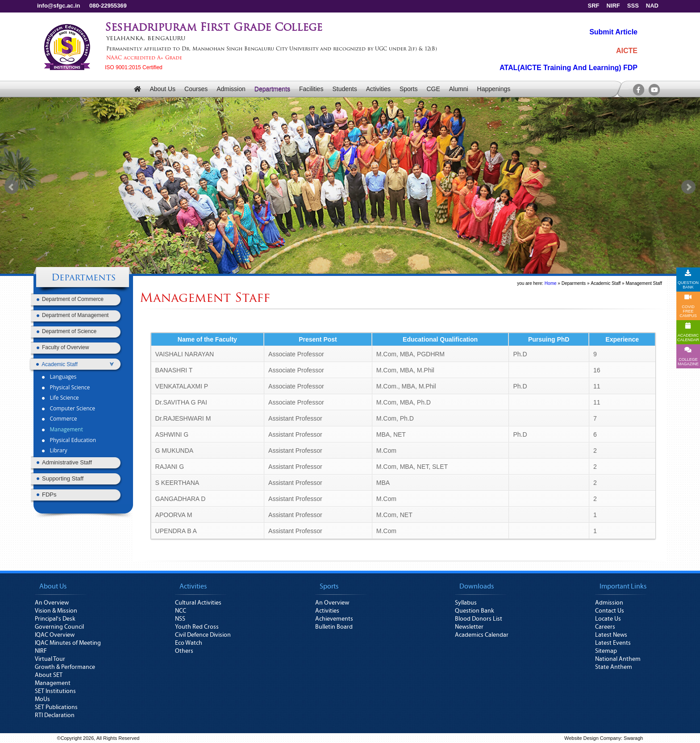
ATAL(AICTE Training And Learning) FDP (569, 68)
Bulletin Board (334, 627)
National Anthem (618, 659)
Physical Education (73, 440)
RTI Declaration (55, 715)
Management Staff (644, 283)
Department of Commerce (73, 299)
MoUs (42, 699)
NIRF (613, 6)
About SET (49, 675)
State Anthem (614, 667)
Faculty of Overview (65, 347)
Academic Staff (606, 283)
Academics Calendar (482, 635)
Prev (12, 187)
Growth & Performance (65, 667)
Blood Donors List (479, 619)
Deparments (574, 283)
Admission (231, 89)
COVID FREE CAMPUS (688, 306)
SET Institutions (55, 691)
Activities (378, 89)
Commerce (63, 419)
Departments (272, 89)
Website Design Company (593, 738)
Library (58, 450)
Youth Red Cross (197, 627)
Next (688, 187)
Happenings (494, 89)
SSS (633, 6)
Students (344, 89)
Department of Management (75, 315)
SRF (593, 6)
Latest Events (613, 643)
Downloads (477, 586)
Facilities (311, 89)
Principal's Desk (55, 619)
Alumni (459, 89)
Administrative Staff (67, 462)
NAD (652, 6)
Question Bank (475, 611)
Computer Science (72, 408)
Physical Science (70, 387)
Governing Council (59, 627)
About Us (162, 89)
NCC (181, 611)
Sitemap (606, 651)
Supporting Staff (63, 478)
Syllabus (466, 603)
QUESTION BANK (688, 280)
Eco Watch (189, 643)
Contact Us (610, 611)
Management (66, 429)
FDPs (49, 495)
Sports (408, 89)
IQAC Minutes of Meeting (68, 643)
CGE (433, 89)
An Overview (52, 603)
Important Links (623, 586)
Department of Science (69, 331)
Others (184, 651)
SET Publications (56, 707)
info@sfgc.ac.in (58, 6)
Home (551, 283)
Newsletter (469, 627)
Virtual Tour (50, 659)
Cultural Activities (198, 603)
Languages (63, 377)
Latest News (611, 635)
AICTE (627, 51)
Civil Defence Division (203, 635)
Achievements (334, 619)
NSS (180, 619)
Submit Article (613, 32)
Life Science (64, 398)
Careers (605, 627)
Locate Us (608, 619)
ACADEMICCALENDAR (688, 332)
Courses (196, 89)
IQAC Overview (55, 635)
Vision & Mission (56, 611)
